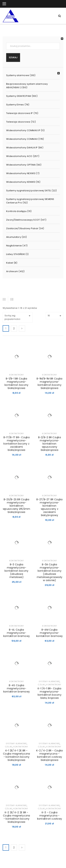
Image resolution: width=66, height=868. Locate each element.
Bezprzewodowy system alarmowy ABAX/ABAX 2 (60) (27, 86)
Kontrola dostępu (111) (19, 211)
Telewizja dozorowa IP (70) (22, 113)
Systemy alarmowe (49, 681)
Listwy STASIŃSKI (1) (17, 254)
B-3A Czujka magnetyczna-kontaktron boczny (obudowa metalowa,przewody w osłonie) (50, 572)
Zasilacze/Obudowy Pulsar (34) (25, 228)
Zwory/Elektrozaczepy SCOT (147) (26, 220)
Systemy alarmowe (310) (21, 75)
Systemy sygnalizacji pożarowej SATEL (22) (31, 191)
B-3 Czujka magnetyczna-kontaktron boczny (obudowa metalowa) (16, 571)
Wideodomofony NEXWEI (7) (23, 173)
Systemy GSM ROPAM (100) (22, 96)
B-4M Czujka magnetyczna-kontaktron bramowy (50, 633)
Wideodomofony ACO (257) (23, 156)
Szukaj (13, 57)
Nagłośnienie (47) (17, 246)
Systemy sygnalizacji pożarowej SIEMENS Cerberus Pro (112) (30, 201)
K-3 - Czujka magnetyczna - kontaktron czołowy (50, 816)
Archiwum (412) (15, 271)
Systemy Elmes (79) (18, 105)
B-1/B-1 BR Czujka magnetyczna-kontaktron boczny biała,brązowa (16, 383)
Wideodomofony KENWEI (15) (23, 182)
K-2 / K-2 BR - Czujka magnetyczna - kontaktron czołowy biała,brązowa (49, 755)
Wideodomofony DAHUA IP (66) (25, 148)
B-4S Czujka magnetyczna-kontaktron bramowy (17, 688)
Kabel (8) (12, 263)
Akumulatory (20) (16, 237)
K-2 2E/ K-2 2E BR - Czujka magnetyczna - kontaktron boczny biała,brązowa (17, 817)
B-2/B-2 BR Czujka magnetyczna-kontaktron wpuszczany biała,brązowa (50, 444)
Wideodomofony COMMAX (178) (25, 139)
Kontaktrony (17, 375)
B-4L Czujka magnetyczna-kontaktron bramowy (17, 633)
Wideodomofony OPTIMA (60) (24, 165)
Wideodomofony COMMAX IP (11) (25, 130)
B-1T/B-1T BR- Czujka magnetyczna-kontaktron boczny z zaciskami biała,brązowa (17, 444)
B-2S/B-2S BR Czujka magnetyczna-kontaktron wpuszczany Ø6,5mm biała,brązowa (16, 506)
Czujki (42, 685)
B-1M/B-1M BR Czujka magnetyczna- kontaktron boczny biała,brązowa (49, 383)
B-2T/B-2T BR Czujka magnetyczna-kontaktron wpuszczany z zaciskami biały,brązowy (49, 507)
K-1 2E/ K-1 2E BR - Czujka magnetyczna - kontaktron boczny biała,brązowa (17, 755)
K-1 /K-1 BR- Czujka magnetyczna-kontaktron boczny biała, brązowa (50, 693)
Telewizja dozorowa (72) (21, 122)
